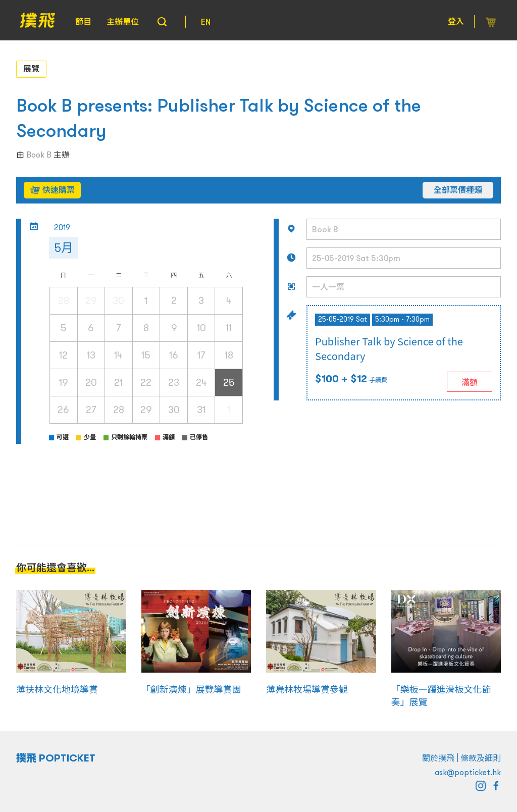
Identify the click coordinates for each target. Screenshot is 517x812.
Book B (39, 155)
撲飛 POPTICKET (56, 758)
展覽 (31, 69)
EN (206, 22)
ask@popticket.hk (468, 772)
